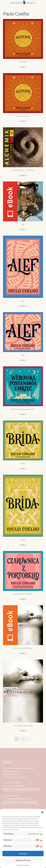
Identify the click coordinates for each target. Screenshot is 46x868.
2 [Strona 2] (19, 739)
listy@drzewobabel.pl (15, 786)
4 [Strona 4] (26, 739)
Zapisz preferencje (23, 860)
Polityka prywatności (23, 865)
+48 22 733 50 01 (14, 783)
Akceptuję (23, 854)
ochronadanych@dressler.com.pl (20, 799)
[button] (42, 812)
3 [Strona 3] (23, 739)
